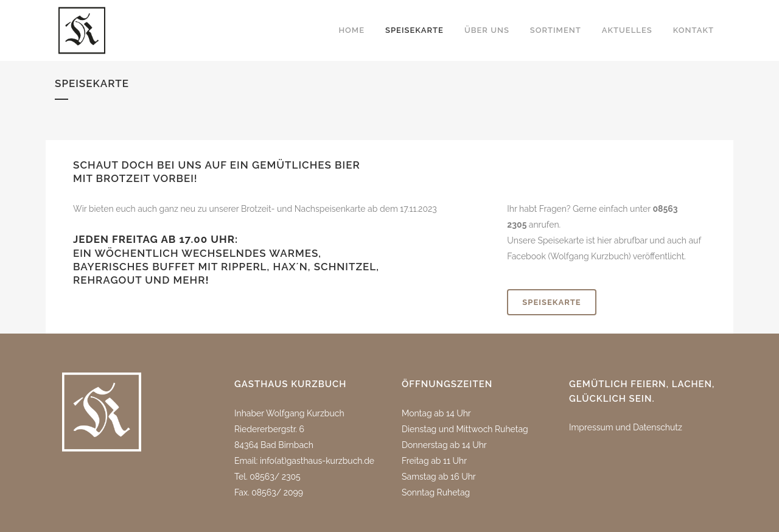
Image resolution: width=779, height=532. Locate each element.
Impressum (591, 427)
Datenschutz (658, 427)
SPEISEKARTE (551, 302)
